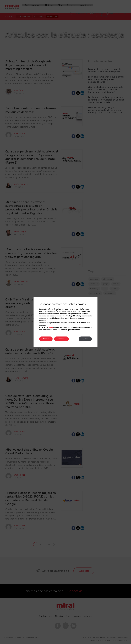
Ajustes (85, 339)
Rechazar (62, 339)
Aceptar (46, 339)
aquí (51, 327)
